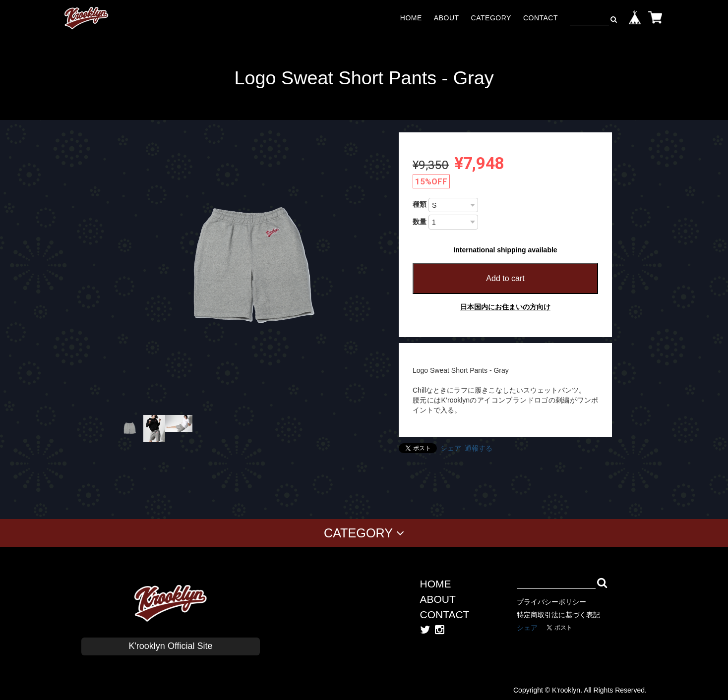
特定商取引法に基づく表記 (558, 615)
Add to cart (505, 278)
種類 (420, 204)
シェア (451, 448)
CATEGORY (491, 18)
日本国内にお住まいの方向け (505, 307)
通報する (479, 448)
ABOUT (447, 18)
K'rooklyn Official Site (170, 646)
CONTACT (541, 18)
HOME (411, 18)
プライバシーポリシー (551, 602)
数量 (420, 222)
